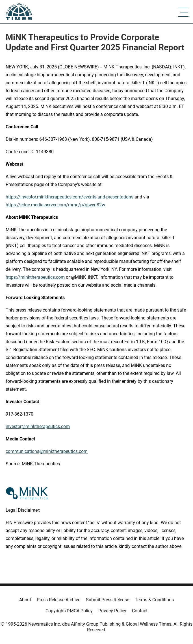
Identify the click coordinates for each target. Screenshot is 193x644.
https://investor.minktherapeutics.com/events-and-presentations (70, 197)
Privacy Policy (112, 611)
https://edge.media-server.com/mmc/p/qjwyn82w (55, 205)
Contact (140, 611)
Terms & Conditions (154, 600)
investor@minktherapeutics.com (38, 426)
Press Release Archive (58, 600)
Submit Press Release (108, 600)
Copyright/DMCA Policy (69, 611)
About (25, 600)
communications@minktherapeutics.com (47, 451)
